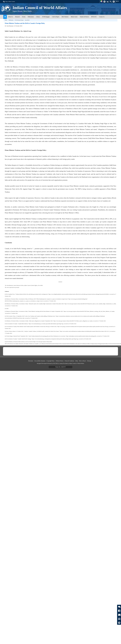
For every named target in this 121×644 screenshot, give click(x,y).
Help (77, 361)
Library (38, 17)
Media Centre (74, 17)
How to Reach (83, 361)
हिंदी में (117, 1)
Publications (31, 17)
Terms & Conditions (70, 361)
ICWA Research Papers (19, 20)
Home (6, 20)
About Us (11, 17)
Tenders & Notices (84, 17)
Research (17, 17)
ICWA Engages (46, 17)
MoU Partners (65, 17)
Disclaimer (31, 361)
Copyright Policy (51, 361)
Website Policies (60, 361)
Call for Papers (56, 17)
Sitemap (89, 361)
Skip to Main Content (9, 2)
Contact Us (102, 17)
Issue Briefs (27, 20)
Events (24, 17)
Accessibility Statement (40, 361)
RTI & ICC (94, 17)
